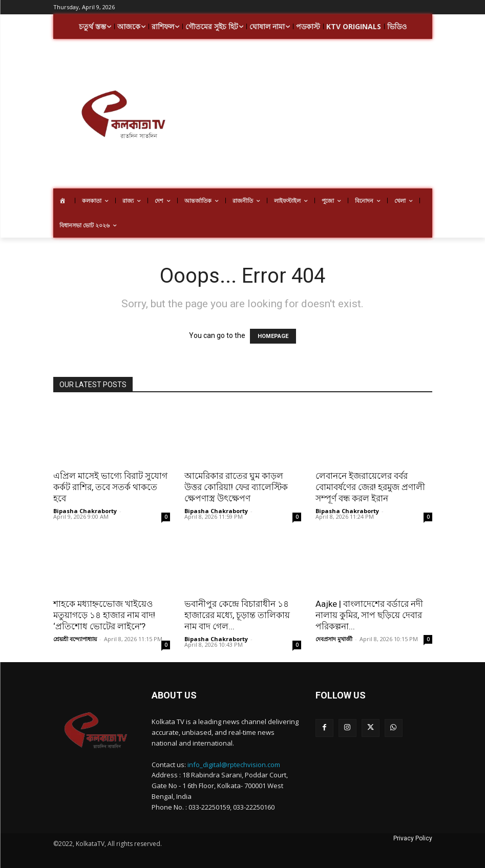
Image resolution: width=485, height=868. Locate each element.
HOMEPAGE (273, 336)
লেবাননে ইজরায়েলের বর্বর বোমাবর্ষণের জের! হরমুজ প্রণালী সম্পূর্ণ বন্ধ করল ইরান (370, 487)
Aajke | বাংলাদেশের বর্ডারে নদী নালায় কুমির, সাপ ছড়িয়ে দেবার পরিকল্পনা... (369, 615)
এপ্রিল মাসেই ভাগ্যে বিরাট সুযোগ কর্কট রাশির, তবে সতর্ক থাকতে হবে (110, 487)
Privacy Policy (413, 838)
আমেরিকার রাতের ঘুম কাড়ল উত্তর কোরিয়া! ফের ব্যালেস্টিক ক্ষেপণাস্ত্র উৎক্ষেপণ (236, 487)
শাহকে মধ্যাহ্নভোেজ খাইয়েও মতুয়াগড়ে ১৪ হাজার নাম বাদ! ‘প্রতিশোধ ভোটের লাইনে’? (104, 615)
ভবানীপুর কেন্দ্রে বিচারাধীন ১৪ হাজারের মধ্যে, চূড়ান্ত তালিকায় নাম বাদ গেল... (237, 615)
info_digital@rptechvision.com (234, 765)
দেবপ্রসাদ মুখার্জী (334, 639)
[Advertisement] (339, 115)
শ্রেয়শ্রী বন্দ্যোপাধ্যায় (75, 639)
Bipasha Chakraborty (85, 511)
